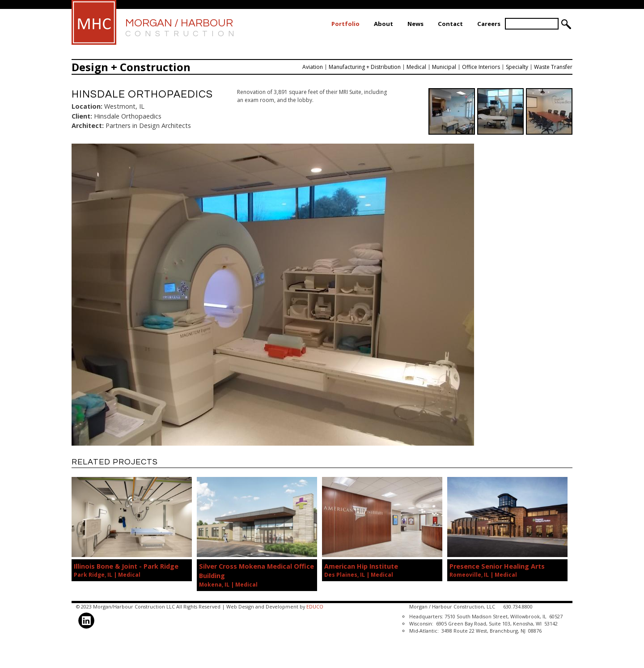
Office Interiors (481, 67)
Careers (489, 24)
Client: (82, 116)
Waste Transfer (553, 67)
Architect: (88, 126)
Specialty (517, 67)
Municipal (444, 67)
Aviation (313, 67)
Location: (87, 106)
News (415, 24)
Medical (416, 67)
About (383, 24)
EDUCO (315, 606)
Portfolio (345, 24)
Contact (450, 24)
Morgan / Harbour (182, 28)
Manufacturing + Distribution (365, 67)
